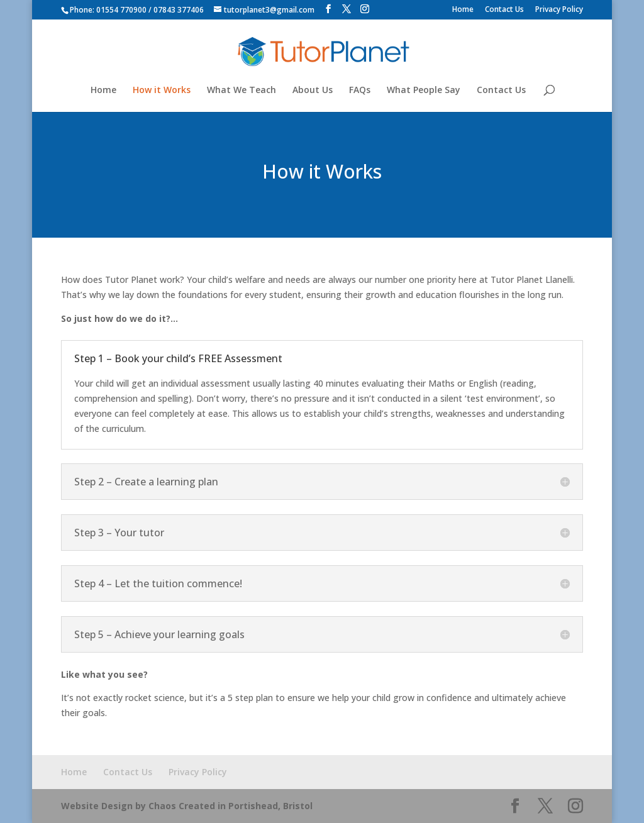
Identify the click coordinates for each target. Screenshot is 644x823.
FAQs (360, 91)
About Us (313, 91)
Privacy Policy (559, 10)
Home (463, 10)
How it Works (162, 91)
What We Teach (241, 91)
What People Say (424, 91)
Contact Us (504, 10)
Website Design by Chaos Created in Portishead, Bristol (187, 806)
